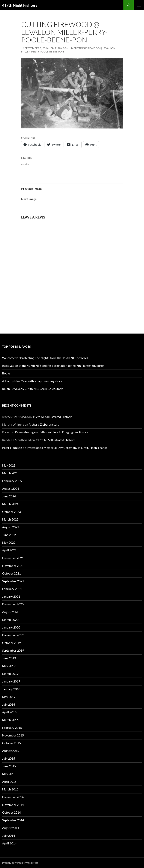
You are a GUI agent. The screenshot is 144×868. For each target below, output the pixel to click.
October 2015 (11, 743)
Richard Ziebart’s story (44, 424)
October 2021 (11, 573)
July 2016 (9, 704)
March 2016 (10, 720)
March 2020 (10, 620)
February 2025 (12, 481)
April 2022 (9, 550)
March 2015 (10, 789)
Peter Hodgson (12, 448)
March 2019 (10, 674)
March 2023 (10, 519)
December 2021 (13, 558)
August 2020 (11, 612)
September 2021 (13, 581)
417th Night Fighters (20, 5)
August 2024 (11, 489)
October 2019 (11, 643)
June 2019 (9, 658)
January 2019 (11, 681)
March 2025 (10, 473)
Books (6, 373)
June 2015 (9, 766)
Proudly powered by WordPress (20, 863)
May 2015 (9, 774)
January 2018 (11, 689)
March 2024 (10, 504)
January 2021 (11, 596)
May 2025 (9, 465)
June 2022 (9, 535)
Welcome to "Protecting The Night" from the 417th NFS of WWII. (45, 358)
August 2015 (11, 751)
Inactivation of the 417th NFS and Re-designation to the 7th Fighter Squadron (53, 366)
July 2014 (9, 836)
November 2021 (13, 566)
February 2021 (12, 589)
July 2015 (9, 758)
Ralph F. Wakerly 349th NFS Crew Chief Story (32, 389)
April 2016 (9, 712)
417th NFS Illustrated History (52, 417)
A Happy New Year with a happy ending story (32, 381)
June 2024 (9, 496)
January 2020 (11, 627)
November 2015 (13, 735)
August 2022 (11, 527)
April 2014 (9, 843)
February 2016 (12, 728)
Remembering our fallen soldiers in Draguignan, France (52, 432)
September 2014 (13, 820)
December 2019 (13, 635)
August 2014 (11, 828)
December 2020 (13, 604)
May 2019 (9, 666)
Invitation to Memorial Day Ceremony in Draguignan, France (67, 448)
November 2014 (13, 805)
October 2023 (11, 512)
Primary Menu (139, 5)
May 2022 (9, 542)
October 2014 (11, 812)
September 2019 (13, 650)
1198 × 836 (61, 48)
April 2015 (9, 782)
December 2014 (13, 797)
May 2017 (9, 697)
